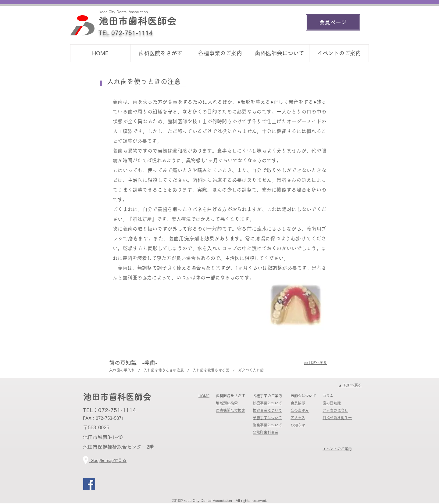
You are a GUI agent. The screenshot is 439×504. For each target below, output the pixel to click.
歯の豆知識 (332, 403)
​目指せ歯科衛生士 (337, 418)
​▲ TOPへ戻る (350, 385)
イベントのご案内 (337, 449)
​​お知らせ (298, 425)
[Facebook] (89, 484)
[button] (160, 53)
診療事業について (267, 403)
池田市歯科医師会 (137, 21)
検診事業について (267, 410)
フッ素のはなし (335, 410)
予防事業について (267, 418)
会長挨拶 (298, 403)
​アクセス (298, 418)
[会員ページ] (333, 22)
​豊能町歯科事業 (266, 432)
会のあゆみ (300, 410)
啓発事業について (267, 425)
